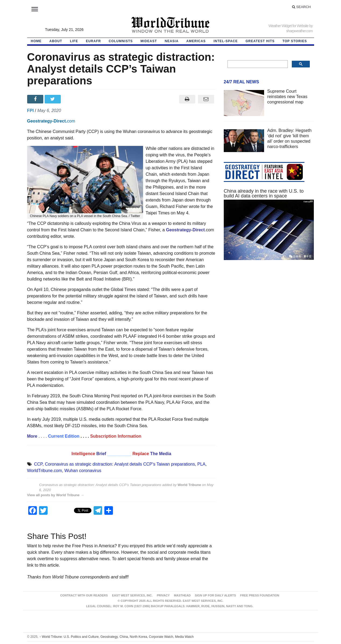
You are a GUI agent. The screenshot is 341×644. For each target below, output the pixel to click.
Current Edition (64, 436)
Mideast (149, 41)
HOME (36, 41)
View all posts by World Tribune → (56, 495)
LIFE (74, 41)
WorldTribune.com (45, 471)
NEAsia (172, 41)
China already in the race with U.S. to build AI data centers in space (264, 193)
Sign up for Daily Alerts (216, 595)
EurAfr (93, 41)
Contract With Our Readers (84, 595)
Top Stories (295, 41)
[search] (257, 64)
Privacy (163, 595)
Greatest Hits (260, 41)
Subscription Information (116, 436)
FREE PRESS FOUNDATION (260, 595)
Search (301, 7)
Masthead (182, 595)
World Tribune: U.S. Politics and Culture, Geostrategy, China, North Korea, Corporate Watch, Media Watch (116, 637)
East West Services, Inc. (132, 595)
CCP (38, 464)
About (56, 41)
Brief (102, 454)
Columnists (121, 41)
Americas (196, 41)
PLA (201, 464)
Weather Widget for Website (288, 26)
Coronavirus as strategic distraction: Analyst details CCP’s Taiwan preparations (120, 464)
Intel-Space (226, 41)
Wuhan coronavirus (83, 471)
